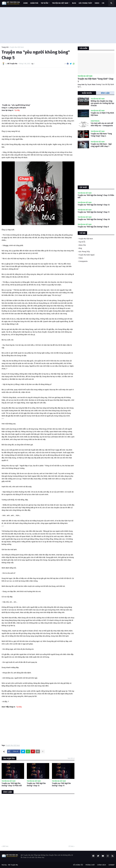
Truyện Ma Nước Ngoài (87, 255)
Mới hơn (6, 846)
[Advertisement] (58, 25)
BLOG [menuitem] (74, 3)
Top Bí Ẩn (82, 242)
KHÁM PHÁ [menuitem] (34, 3)
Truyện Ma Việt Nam (17, 47)
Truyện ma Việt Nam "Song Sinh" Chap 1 (96, 80)
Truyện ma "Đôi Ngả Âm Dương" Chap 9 (93, 227)
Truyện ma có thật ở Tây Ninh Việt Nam (102, 114)
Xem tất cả (71, 758)
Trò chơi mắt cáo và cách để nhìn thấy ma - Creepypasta (102, 124)
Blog (80, 248)
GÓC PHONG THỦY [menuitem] (85, 3)
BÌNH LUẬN (105, 93)
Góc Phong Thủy (84, 252)
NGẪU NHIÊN (87, 93)
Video (81, 258)
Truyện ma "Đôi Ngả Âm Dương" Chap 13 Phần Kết (12, 784)
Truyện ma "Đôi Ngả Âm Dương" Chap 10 (94, 219)
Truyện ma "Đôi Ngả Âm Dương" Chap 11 (61, 784)
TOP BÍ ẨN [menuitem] (44, 3)
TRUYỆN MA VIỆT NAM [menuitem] (60, 3)
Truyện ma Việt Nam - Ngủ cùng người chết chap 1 (101, 145)
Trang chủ (5, 47)
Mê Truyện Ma (13, 865)
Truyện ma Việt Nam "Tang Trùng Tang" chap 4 (101, 135)
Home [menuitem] (26, 3)
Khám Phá (82, 245)
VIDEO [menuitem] (97, 3)
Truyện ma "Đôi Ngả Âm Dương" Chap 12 (36, 784)
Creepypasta (83, 261)
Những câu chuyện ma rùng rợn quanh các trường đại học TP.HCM (102, 103)
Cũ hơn (71, 846)
